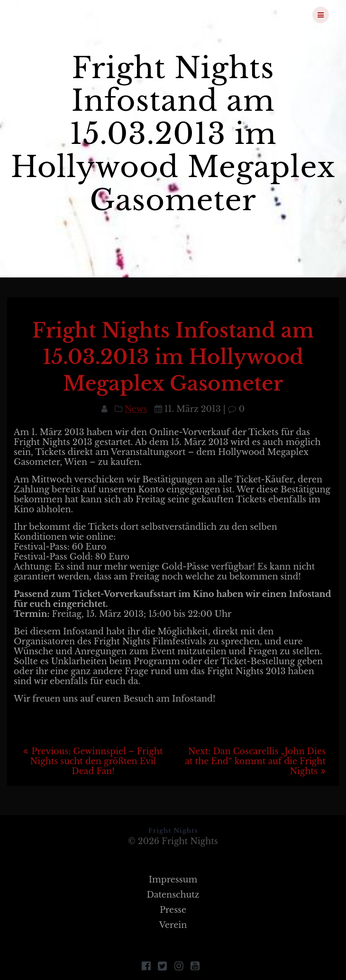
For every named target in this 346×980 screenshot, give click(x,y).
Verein (173, 925)
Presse (173, 910)
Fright (67, 15)
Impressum (173, 880)
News (136, 409)
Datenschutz (173, 895)
